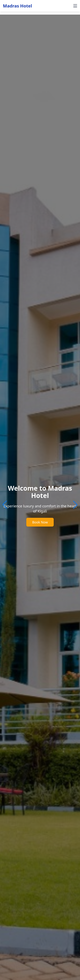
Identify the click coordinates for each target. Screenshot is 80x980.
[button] (75, 505)
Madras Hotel (17, 6)
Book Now (40, 522)
